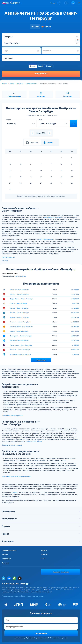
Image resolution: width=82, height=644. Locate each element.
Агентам (44, 555)
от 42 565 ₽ (75, 308)
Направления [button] (41, 511)
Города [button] (41, 534)
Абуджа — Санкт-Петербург (20, 294)
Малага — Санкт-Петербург (19, 308)
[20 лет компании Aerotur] (5, 3)
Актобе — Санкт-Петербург (19, 313)
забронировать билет (53, 217)
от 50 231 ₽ (75, 294)
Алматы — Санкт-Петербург (20, 317)
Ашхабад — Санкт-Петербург (20, 350)
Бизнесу (5, 555)
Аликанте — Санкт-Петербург (20, 322)
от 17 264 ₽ (75, 341)
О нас (43, 559)
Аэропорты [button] (41, 541)
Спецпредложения (9, 550)
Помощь (5, 261)
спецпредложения (45, 239)
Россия (12, 84)
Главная (4, 84)
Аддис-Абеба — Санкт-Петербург (21, 299)
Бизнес (41, 66)
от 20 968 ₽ (75, 313)
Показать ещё (41, 360)
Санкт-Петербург (31, 84)
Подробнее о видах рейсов (12, 416)
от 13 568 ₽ (75, 290)
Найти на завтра (20, 276)
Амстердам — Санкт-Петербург (21, 336)
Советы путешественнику (12, 445)
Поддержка (6, 559)
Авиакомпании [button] (41, 519)
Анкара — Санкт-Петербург (19, 340)
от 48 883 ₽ (75, 322)
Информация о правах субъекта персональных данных (23, 596)
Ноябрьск (20, 84)
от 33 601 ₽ (75, 331)
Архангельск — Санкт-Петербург (21, 345)
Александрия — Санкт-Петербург (21, 327)
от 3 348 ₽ (76, 345)
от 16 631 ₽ (75, 317)
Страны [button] (41, 526)
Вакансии (5, 563)
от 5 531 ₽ (76, 303)
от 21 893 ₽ (75, 327)
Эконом (33, 66)
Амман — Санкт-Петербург (19, 331)
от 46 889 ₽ (75, 350)
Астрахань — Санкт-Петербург (21, 354)
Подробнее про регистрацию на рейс (16, 476)
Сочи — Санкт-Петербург (19, 303)
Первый (49, 66)
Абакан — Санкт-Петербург (19, 290)
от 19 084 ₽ (75, 336)
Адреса (44, 550)
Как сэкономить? (8, 258)
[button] (56, 3)
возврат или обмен (34, 441)
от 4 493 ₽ (76, 354)
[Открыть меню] (79, 3)
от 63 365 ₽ (75, 299)
